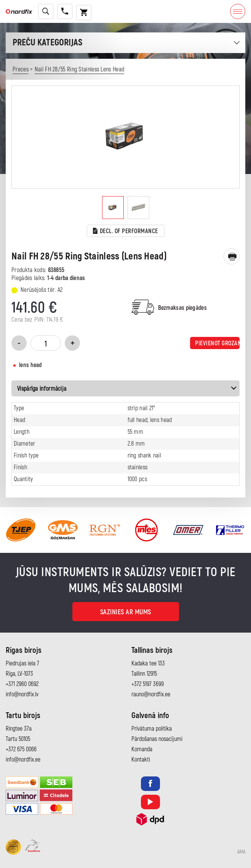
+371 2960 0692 (22, 684)
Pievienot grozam (217, 343)
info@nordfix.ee (23, 760)
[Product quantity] (46, 343)
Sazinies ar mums (126, 612)
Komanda (142, 749)
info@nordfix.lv (22, 694)
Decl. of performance (125, 231)
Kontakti (141, 760)
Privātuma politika (152, 729)
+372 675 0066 (21, 749)
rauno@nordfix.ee (151, 694)
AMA (241, 852)
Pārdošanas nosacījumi (157, 739)
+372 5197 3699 (148, 684)
